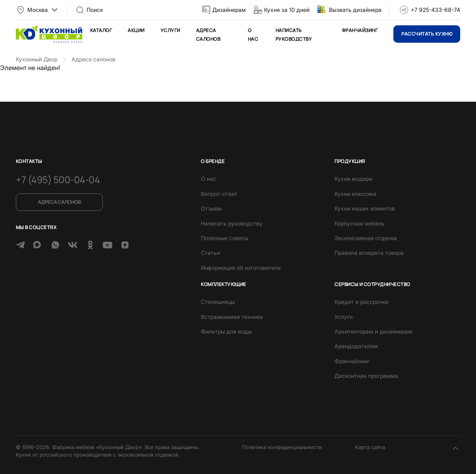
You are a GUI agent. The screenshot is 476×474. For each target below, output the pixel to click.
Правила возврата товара (369, 253)
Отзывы (211, 208)
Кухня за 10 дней (287, 10)
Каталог (101, 30)
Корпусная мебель (360, 223)
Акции (136, 30)
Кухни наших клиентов (365, 208)
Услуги (170, 30)
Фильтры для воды (226, 331)
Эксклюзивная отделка (366, 238)
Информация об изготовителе (241, 268)
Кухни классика (355, 194)
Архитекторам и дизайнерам (373, 331)
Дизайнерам (229, 10)
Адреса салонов (59, 202)
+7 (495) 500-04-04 (58, 179)
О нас (209, 179)
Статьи (210, 253)
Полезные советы (225, 238)
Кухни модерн (353, 179)
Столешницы (218, 302)
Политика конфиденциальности (282, 447)
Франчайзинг (360, 30)
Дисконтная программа (366, 376)
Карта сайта (370, 447)
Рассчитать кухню (427, 34)
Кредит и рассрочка (361, 302)
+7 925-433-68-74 (435, 10)
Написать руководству (232, 223)
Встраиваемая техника (232, 317)
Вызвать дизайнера (355, 10)
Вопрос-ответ (219, 194)
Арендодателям (356, 346)
